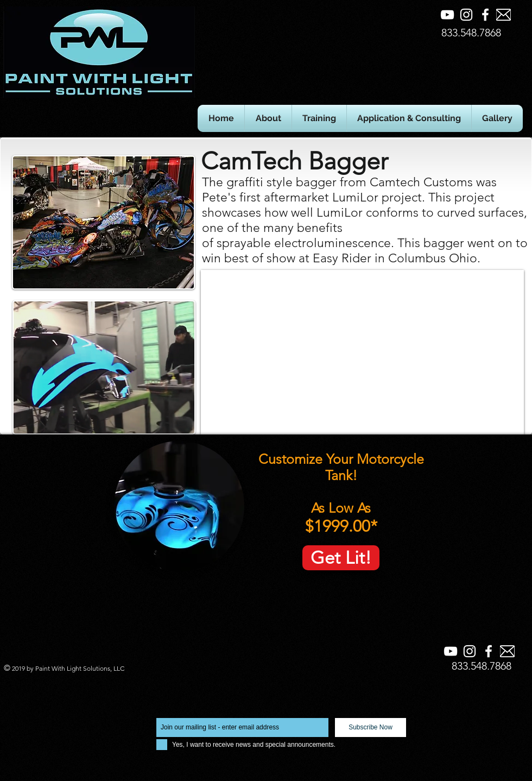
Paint (43, 668)
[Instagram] (466, 15)
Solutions (97, 668)
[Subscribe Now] (370, 728)
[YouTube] (447, 15)
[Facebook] (485, 15)
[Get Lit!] (341, 558)
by (30, 668)
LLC (118, 668)
